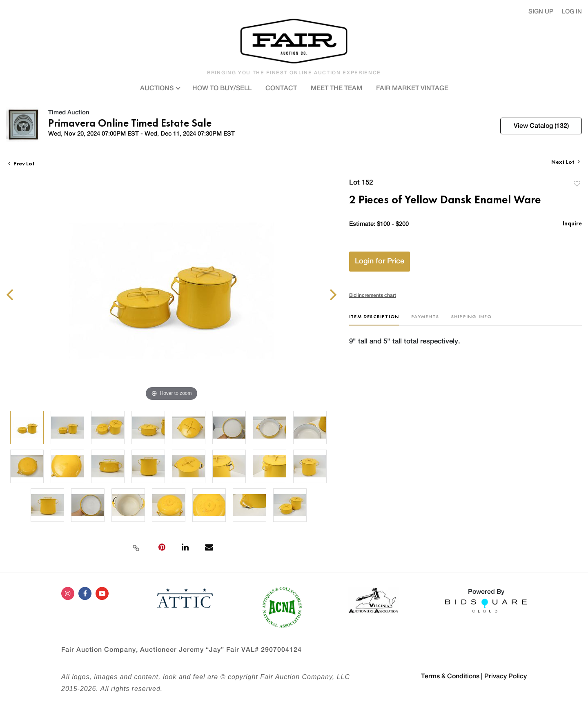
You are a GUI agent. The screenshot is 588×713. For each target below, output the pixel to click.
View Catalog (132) (541, 126)
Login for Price (380, 261)
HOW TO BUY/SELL (222, 88)
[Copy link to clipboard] (136, 547)
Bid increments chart (373, 295)
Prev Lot (21, 163)
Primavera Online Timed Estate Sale (130, 123)
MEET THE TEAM (336, 88)
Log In (572, 12)
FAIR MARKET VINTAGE (412, 88)
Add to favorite (577, 184)
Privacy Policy (506, 676)
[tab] (374, 320)
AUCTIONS (159, 87)
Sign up (541, 12)
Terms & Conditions (450, 676)
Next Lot (566, 162)
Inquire (572, 223)
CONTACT (281, 88)
